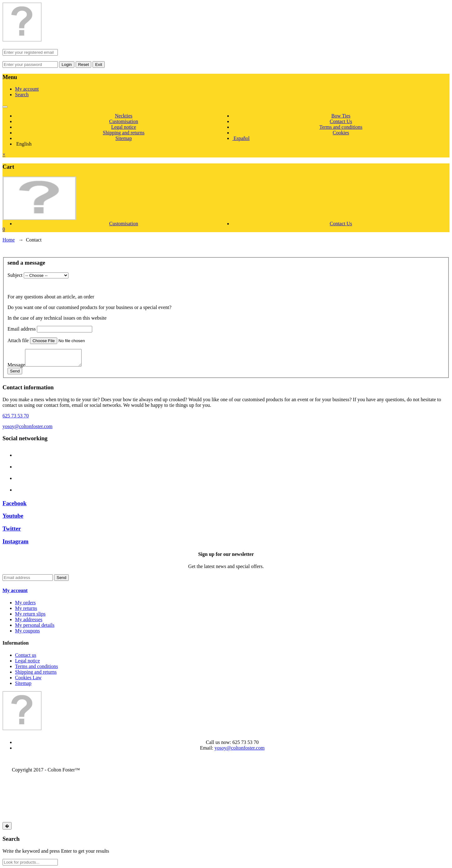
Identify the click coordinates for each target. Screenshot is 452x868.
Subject (15, 275)
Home (9, 240)
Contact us (26, 655)
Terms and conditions (341, 127)
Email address (22, 329)
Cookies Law (28, 678)
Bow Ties (341, 116)
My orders (25, 603)
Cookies (341, 133)
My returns (26, 608)
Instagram (15, 541)
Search (22, 95)
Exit (98, 65)
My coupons (28, 631)
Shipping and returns (124, 133)
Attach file (18, 340)
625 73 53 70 (16, 416)
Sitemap (123, 138)
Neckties (124, 116)
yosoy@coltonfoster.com (28, 426)
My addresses (29, 619)
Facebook (15, 503)
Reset (84, 65)
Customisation (123, 121)
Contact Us (341, 121)
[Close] (7, 826)
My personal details (35, 625)
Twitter (12, 529)
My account (27, 89)
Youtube (13, 516)
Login (67, 65)
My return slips (30, 614)
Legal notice (124, 127)
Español (241, 138)
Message (16, 365)
